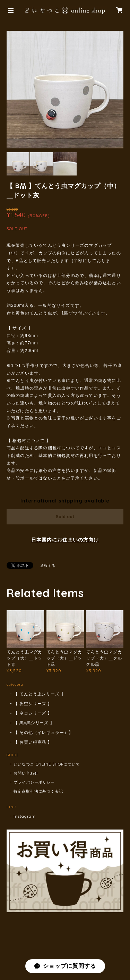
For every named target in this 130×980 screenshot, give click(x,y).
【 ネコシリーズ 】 (33, 713)
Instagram (25, 816)
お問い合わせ (26, 773)
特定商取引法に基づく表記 (38, 791)
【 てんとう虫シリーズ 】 (40, 694)
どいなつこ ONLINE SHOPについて (47, 764)
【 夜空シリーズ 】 (33, 704)
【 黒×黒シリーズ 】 (34, 723)
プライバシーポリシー (34, 782)
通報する (48, 566)
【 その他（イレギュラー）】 (43, 732)
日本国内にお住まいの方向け (65, 540)
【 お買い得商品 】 (33, 742)
